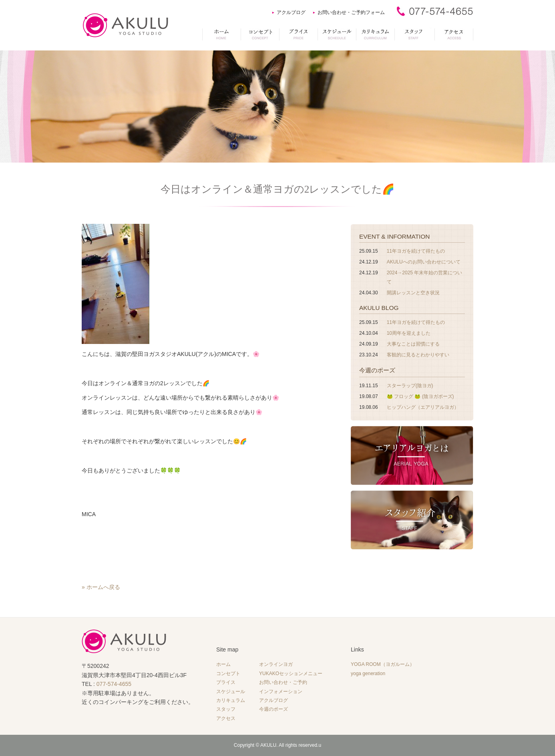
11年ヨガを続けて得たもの (416, 251)
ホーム (223, 664)
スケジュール (231, 692)
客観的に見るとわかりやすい (418, 355)
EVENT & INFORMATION (394, 236)
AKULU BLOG (379, 308)
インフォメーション (281, 692)
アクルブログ (291, 12)
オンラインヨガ (276, 664)
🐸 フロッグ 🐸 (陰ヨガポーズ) (420, 396)
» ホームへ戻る (101, 587)
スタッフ (226, 709)
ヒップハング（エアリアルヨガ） (423, 407)
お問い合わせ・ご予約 (283, 682)
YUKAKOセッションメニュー (291, 674)
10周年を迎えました (409, 333)
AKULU (268, 745)
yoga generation (368, 674)
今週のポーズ (377, 370)
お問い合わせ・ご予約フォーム (351, 12)
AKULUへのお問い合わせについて (424, 262)
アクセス (226, 718)
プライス (226, 682)
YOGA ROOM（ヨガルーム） (383, 664)
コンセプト (228, 674)
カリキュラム (231, 700)
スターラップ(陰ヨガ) (410, 386)
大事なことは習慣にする (413, 344)
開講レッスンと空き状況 (413, 293)
